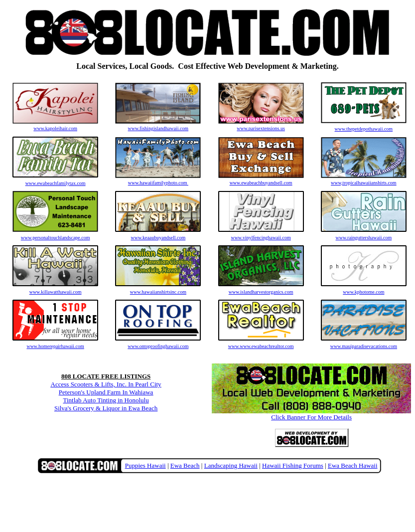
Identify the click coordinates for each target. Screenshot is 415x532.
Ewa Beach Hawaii (353, 465)
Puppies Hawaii (145, 465)
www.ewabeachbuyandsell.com (261, 180)
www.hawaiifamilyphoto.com (158, 180)
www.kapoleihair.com (55, 126)
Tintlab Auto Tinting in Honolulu (106, 400)
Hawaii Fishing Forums (293, 465)
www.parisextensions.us (261, 126)
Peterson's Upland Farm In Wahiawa (106, 392)
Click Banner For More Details (311, 414)
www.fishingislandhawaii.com (158, 126)
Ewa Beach (185, 465)
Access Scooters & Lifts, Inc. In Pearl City (106, 384)
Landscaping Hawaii (231, 465)
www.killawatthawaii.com (56, 292)
